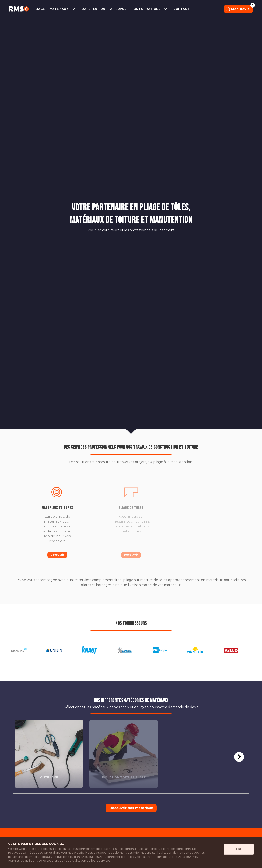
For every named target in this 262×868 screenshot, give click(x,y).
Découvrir (57, 555)
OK (239, 849)
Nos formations (146, 9)
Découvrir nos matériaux (131, 808)
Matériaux (59, 9)
